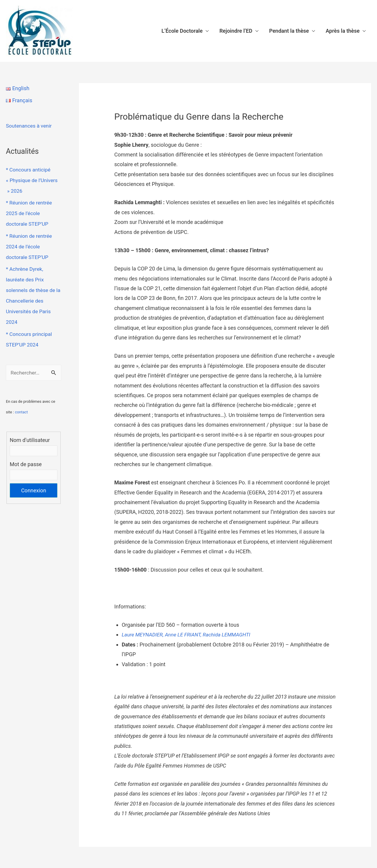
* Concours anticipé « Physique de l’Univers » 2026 (33, 180)
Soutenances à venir (30, 126)
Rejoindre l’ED (236, 31)
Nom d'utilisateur (30, 440)
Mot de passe (26, 465)
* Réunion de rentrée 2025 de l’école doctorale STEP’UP (30, 213)
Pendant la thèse (289, 31)
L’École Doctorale (182, 31)
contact (22, 412)
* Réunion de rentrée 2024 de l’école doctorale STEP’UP (30, 246)
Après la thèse (343, 31)
